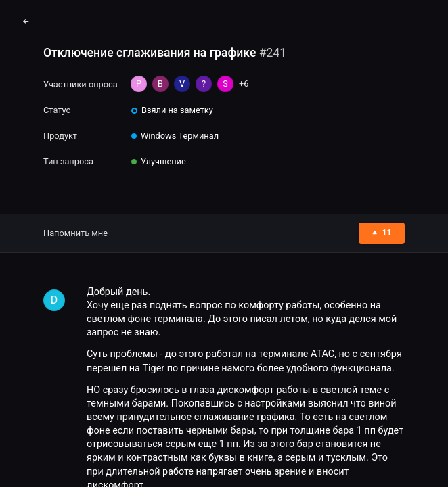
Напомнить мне (75, 233)
